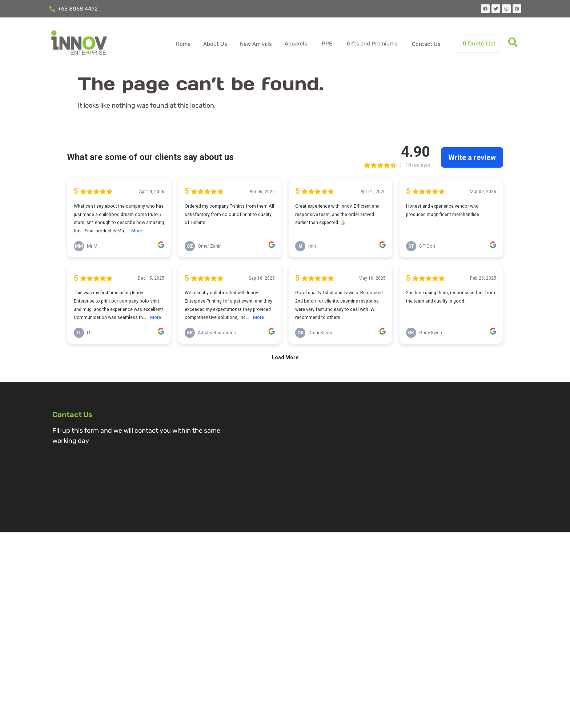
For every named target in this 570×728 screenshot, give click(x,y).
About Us (215, 44)
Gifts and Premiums (372, 44)
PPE (327, 44)
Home (183, 44)
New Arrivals (256, 44)
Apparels (296, 44)
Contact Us (426, 44)
